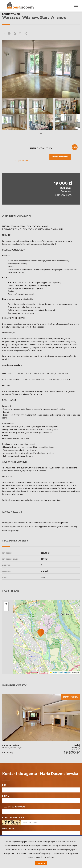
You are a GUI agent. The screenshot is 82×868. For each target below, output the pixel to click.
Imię (4, 785)
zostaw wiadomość (60, 157)
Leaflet (53, 672)
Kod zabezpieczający (13, 818)
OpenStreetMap (65, 672)
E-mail (5, 796)
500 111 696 (22, 161)
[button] (41, 633)
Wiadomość (8, 829)
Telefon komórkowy (14, 807)
